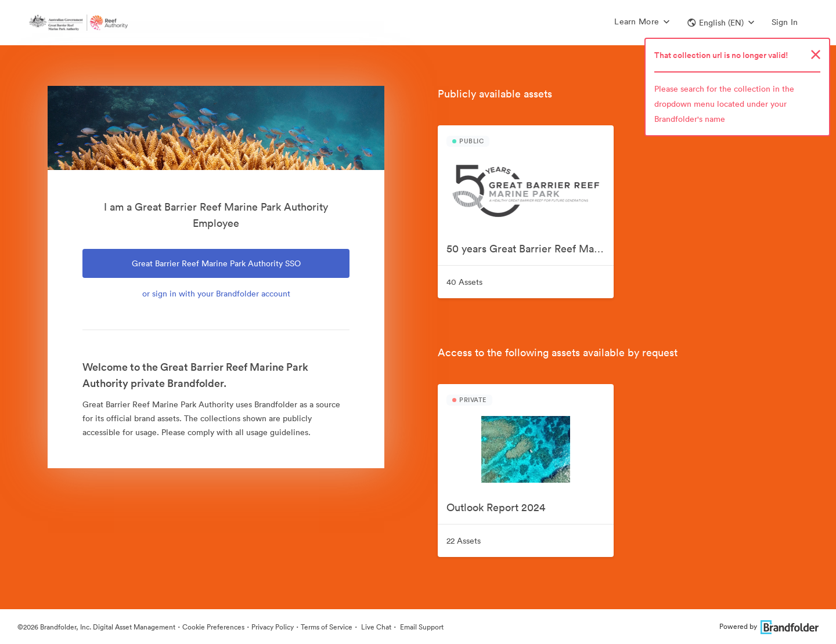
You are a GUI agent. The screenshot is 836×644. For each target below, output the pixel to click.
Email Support (421, 627)
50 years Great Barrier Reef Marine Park (530, 249)
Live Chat (375, 627)
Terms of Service (327, 627)
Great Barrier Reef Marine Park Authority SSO (216, 263)
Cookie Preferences (213, 627)
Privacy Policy (273, 627)
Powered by (769, 626)
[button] (721, 23)
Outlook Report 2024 (496, 507)
